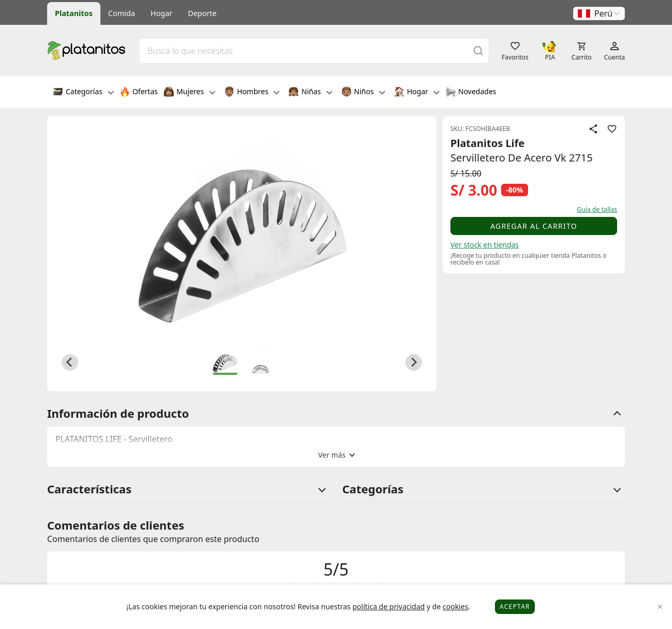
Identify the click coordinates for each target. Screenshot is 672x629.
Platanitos (74, 13)
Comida (122, 13)
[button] (599, 13)
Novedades (471, 93)
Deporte (202, 13)
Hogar (162, 13)
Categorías (83, 93)
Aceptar (515, 606)
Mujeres (189, 93)
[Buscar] (478, 50)
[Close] (660, 607)
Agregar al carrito (534, 226)
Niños (363, 93)
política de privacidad (389, 606)
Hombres (252, 93)
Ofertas (139, 93)
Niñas (310, 93)
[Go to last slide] (70, 362)
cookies (455, 606)
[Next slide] (414, 362)
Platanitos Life (487, 143)
